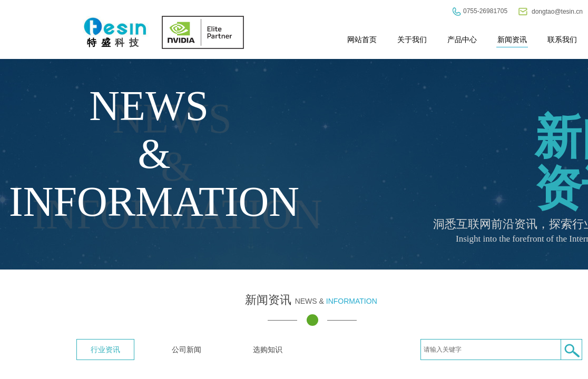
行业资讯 (105, 350)
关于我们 (412, 39)
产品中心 (462, 39)
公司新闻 (187, 350)
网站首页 (362, 39)
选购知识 (268, 350)
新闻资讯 (512, 39)
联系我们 (562, 39)
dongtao (543, 12)
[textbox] (491, 350)
